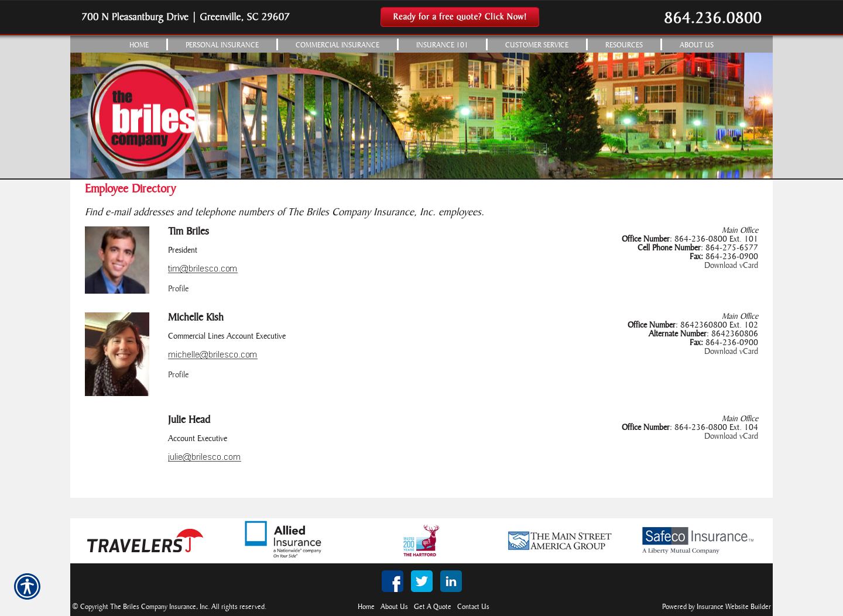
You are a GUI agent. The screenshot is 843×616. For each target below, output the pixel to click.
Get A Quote (433, 607)
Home (366, 607)
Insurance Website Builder (734, 607)
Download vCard (731, 266)
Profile (178, 289)
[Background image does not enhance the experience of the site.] (421, 44)
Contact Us (473, 607)
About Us (394, 607)
